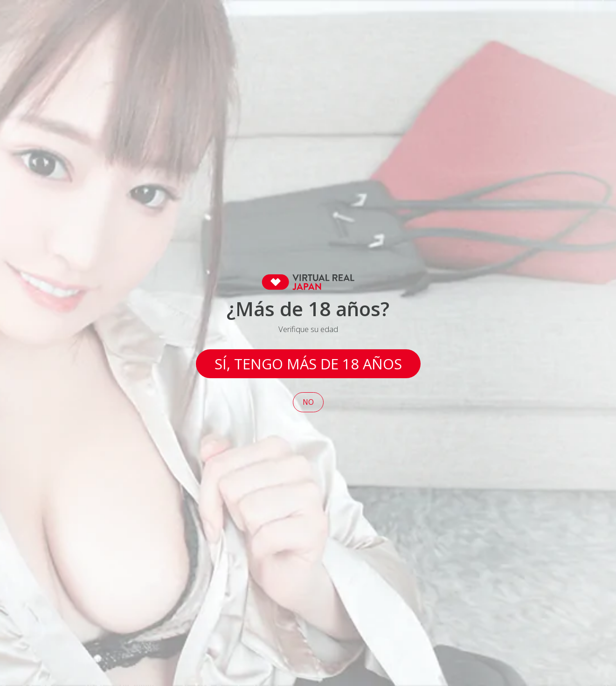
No (308, 402)
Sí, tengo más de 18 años (308, 364)
